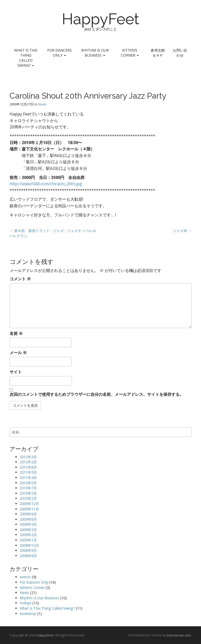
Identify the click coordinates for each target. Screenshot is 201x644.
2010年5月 (28, 493)
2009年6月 (28, 519)
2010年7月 (28, 488)
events (25, 577)
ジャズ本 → (182, 231)
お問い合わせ (180, 53)
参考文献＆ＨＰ (158, 53)
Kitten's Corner (32, 588)
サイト (16, 372)
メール (18, 353)
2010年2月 (28, 498)
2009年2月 (28, 535)
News (42, 104)
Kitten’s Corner (130, 53)
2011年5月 (28, 472)
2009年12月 (29, 504)
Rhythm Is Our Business (95, 53)
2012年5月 (28, 457)
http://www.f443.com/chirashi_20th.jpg (46, 184)
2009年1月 (28, 540)
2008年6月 (28, 556)
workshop (28, 614)
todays (26, 603)
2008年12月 (29, 545)
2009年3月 (28, 530)
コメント (20, 279)
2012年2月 (28, 462)
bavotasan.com (179, 635)
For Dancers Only (60, 53)
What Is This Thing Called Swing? (26, 58)
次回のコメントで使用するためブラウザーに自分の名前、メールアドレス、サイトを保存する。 (97, 394)
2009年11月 (29, 509)
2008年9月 (28, 550)
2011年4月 (28, 478)
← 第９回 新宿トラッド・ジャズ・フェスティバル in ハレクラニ (53, 233)
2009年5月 (28, 524)
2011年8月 (28, 467)
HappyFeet (101, 19)
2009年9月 (28, 514)
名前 (16, 333)
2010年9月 (28, 483)
